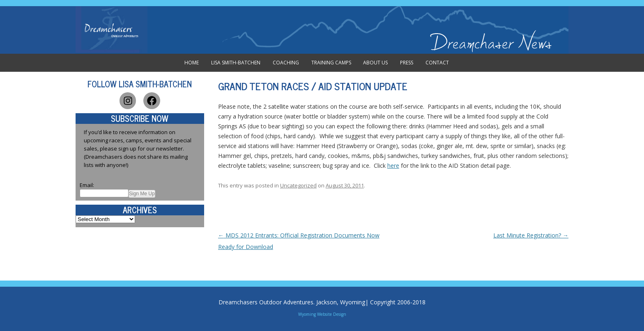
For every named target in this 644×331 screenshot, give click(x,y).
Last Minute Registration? (531, 235)
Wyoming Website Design (322, 314)
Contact (437, 63)
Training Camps (331, 63)
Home (192, 63)
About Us (375, 63)
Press (407, 63)
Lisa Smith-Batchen (236, 63)
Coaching (286, 63)
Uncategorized (298, 185)
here (393, 165)
